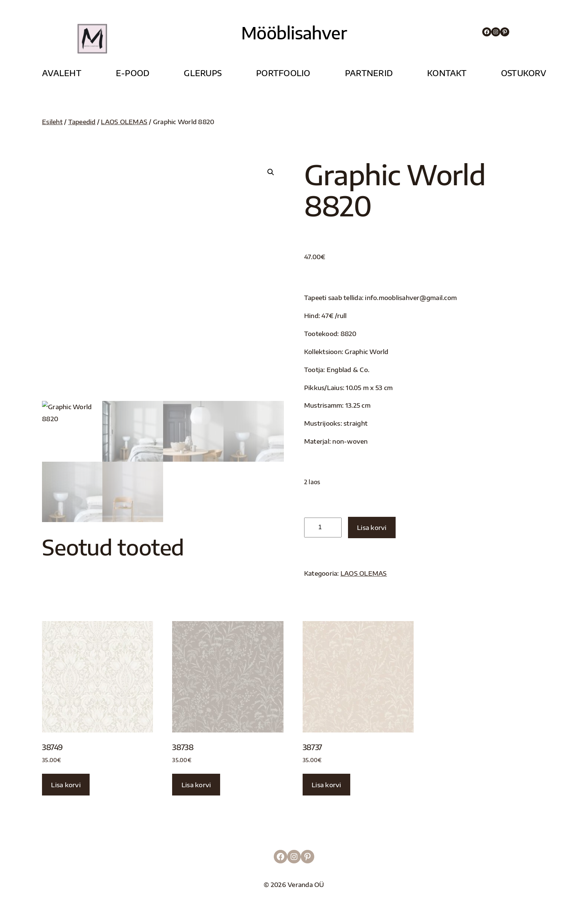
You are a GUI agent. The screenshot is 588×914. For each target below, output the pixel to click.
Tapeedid (82, 122)
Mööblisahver (294, 33)
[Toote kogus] (323, 528)
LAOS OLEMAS (124, 122)
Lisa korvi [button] (66, 785)
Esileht (52, 122)
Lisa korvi (372, 528)
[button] (271, 172)
